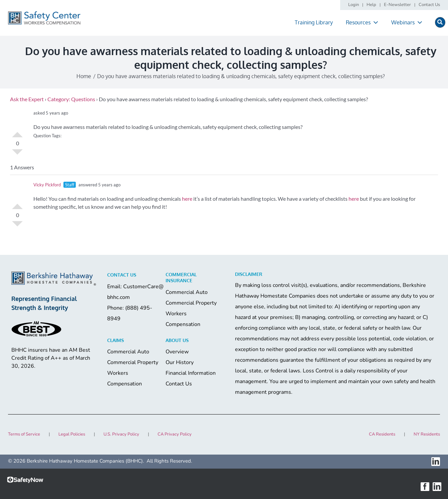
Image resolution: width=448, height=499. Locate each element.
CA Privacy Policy (175, 434)
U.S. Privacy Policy (121, 434)
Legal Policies (72, 434)
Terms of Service (24, 434)
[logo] (44, 14)
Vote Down (17, 155)
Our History (180, 362)
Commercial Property (191, 303)
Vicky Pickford (47, 185)
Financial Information (191, 373)
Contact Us (179, 384)
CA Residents (382, 434)
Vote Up (17, 132)
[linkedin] (436, 462)
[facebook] (425, 487)
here (187, 199)
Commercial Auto (187, 292)
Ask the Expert (27, 99)
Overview (177, 352)
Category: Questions (71, 99)
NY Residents (427, 434)
